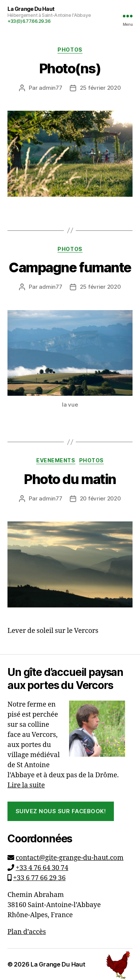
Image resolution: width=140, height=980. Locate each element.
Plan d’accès (27, 932)
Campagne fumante (70, 267)
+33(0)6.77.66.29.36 (29, 21)
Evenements (56, 460)
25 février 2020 (100, 88)
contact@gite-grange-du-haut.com (70, 858)
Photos (70, 50)
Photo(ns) (70, 68)
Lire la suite (26, 785)
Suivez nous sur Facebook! (61, 811)
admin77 (50, 88)
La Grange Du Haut (58, 964)
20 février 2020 (100, 498)
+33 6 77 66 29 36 (39, 878)
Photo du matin (70, 479)
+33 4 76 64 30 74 (42, 868)
